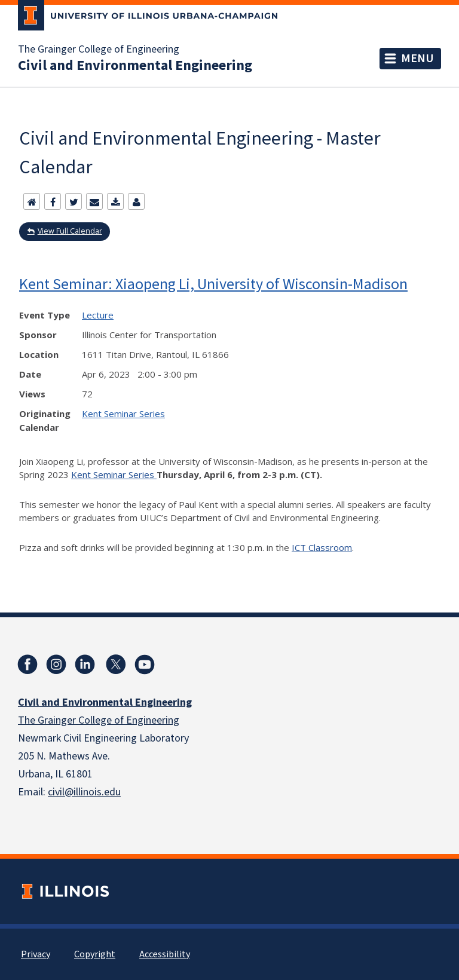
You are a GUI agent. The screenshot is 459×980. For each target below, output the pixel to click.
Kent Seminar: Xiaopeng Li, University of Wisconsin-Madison (213, 284)
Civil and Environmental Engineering (135, 66)
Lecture (98, 315)
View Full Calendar (70, 231)
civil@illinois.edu (84, 792)
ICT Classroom (322, 547)
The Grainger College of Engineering (99, 50)
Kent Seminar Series (123, 414)
